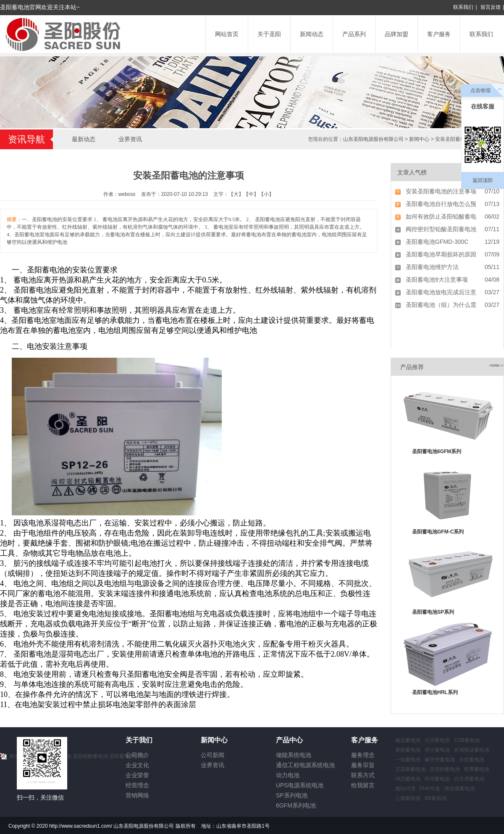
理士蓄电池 (437, 750)
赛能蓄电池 (408, 750)
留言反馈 (491, 7)
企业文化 (137, 765)
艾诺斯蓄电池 (410, 769)
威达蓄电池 (408, 740)
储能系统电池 (294, 755)
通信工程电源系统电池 (305, 765)
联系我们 (463, 7)
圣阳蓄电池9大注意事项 (437, 280)
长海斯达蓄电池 (472, 750)
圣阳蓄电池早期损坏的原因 (441, 254)
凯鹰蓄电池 (477, 769)
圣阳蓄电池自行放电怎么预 (441, 204)
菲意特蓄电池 (445, 769)
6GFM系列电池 (296, 805)
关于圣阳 (269, 34)
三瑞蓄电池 (408, 798)
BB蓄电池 (436, 798)
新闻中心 (419, 139)
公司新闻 (213, 755)
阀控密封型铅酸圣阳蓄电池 (441, 229)
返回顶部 (483, 180)
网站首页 (227, 34)
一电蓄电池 (408, 760)
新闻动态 (312, 34)
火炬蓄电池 (472, 760)
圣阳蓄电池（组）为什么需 (441, 305)
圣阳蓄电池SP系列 (433, 612)
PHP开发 (430, 789)
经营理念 (137, 785)
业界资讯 (130, 139)
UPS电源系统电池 (300, 785)
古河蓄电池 (437, 740)
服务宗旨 (363, 765)
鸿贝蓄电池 (408, 779)
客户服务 (439, 34)
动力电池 (288, 775)
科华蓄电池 (437, 779)
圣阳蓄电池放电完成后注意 (441, 292)
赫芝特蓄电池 (440, 760)
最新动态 (84, 139)
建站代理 (405, 789)
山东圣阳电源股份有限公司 (373, 139)
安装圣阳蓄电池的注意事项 (441, 191)
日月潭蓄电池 (469, 779)
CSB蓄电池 (467, 740)
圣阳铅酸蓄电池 (90, 756)
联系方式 (363, 775)
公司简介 (137, 755)
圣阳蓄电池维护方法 (432, 267)
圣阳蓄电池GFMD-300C (437, 242)
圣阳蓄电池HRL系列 (435, 692)
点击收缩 (480, 90)
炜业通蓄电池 (459, 789)
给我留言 (363, 785)
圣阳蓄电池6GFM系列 (437, 451)
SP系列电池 (292, 795)
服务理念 (363, 755)
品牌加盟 (396, 34)
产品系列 (354, 34)
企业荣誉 (137, 775)
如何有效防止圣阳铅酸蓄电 (441, 216)
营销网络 (137, 795)
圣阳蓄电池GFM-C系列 (438, 532)
